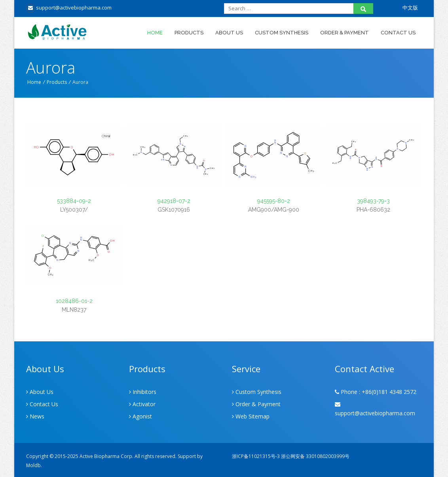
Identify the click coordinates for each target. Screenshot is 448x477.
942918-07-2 (174, 201)
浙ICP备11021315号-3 (256, 456)
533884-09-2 (74, 201)
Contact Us (398, 33)
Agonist (140, 416)
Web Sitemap (251, 416)
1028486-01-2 (74, 301)
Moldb (33, 465)
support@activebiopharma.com (69, 8)
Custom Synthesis (282, 33)
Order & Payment (345, 33)
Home (155, 33)
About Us (229, 33)
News (35, 416)
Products (189, 33)
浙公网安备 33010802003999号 (315, 456)
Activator (142, 404)
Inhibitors (143, 392)
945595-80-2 (274, 201)
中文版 (410, 8)
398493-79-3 (373, 201)
